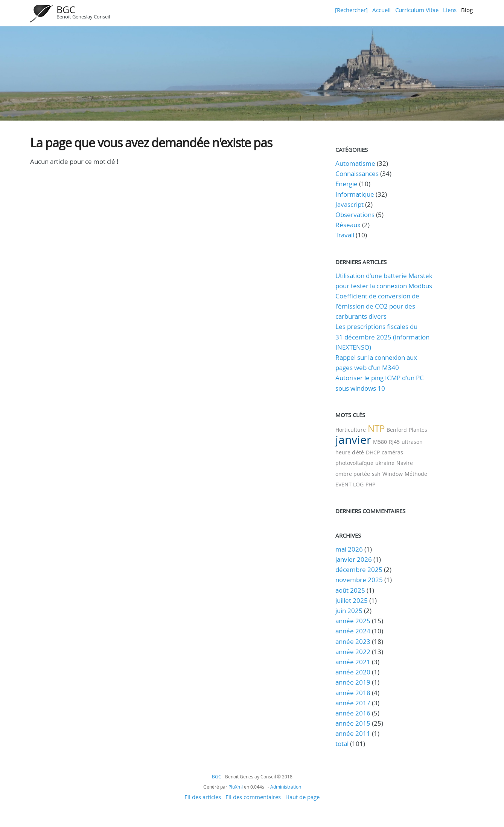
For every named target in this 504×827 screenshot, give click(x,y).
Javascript (349, 204)
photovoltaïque (354, 463)
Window (393, 474)
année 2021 (353, 662)
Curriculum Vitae (417, 10)
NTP (376, 428)
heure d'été (350, 452)
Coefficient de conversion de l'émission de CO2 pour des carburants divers (377, 306)
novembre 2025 (359, 580)
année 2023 (353, 641)
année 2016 (353, 713)
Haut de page (302, 797)
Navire (405, 463)
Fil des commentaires (253, 797)
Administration (286, 787)
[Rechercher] (351, 10)
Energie (346, 184)
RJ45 (394, 442)
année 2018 (353, 693)
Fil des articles (203, 797)
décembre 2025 (359, 569)
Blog (467, 10)
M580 (380, 442)
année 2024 (353, 631)
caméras (392, 452)
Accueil (381, 10)
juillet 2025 (352, 600)
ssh (376, 474)
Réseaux (348, 225)
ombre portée (353, 474)
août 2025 (350, 590)
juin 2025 (349, 611)
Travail (345, 235)
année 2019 (353, 682)
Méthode (416, 474)
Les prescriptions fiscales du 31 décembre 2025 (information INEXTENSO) (382, 337)
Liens (450, 10)
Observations (355, 215)
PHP (370, 484)
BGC (66, 10)
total (343, 744)
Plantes (418, 430)
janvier (353, 440)
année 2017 (353, 703)
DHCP (373, 452)
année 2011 (353, 733)
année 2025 (353, 621)
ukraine (385, 463)
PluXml (236, 787)
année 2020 (353, 672)
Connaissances (357, 174)
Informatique (355, 194)
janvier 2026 (354, 559)
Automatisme (355, 163)
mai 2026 (349, 549)
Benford (397, 430)
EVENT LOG (349, 484)
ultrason (412, 442)
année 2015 (353, 723)
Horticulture (351, 430)
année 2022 (353, 652)
